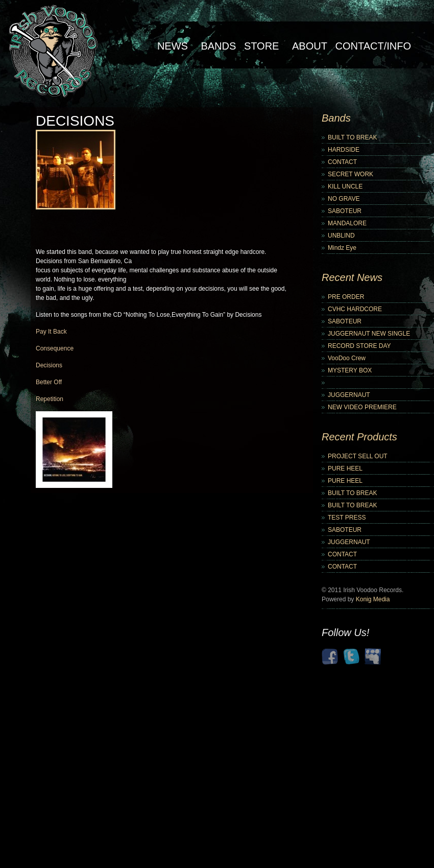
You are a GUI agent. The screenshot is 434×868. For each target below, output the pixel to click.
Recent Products (359, 437)
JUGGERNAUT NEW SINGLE (369, 334)
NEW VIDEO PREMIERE (362, 407)
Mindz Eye (342, 248)
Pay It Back (51, 332)
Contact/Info (373, 46)
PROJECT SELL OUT (358, 456)
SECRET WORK (351, 174)
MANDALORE (347, 223)
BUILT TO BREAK (352, 137)
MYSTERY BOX (350, 370)
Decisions (49, 365)
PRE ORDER (346, 297)
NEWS (173, 46)
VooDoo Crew (347, 358)
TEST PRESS (347, 518)
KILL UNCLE (345, 186)
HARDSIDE (344, 150)
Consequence (55, 348)
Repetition (50, 399)
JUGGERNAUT (349, 395)
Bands (218, 46)
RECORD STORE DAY (359, 346)
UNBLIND (341, 236)
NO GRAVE (344, 199)
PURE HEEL (345, 468)
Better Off (49, 382)
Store (262, 46)
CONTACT (342, 162)
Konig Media (373, 599)
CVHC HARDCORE (355, 309)
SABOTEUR (345, 211)
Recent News (352, 277)
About (310, 46)
